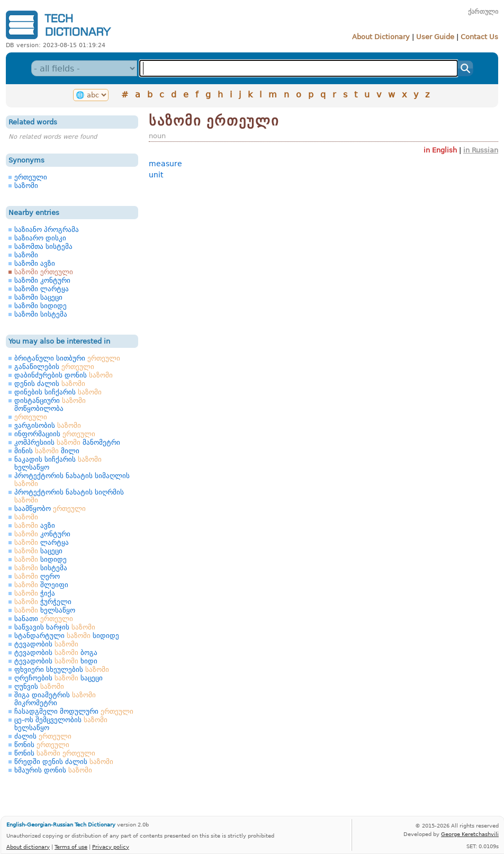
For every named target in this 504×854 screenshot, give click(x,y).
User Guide (435, 37)
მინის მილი (47, 451)
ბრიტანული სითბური (67, 358)
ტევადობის (46, 644)
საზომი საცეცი (38, 297)
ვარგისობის (48, 425)
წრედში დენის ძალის (64, 762)
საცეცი (38, 551)
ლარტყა (42, 542)
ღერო (37, 576)
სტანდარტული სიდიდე (67, 636)
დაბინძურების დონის (64, 375)
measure (165, 164)
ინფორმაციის (55, 434)
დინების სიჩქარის (58, 392)
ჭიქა (35, 593)
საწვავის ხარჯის (55, 627)
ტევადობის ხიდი (56, 661)
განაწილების (54, 367)
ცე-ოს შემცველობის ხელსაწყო (61, 724)
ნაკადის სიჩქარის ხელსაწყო (58, 463)
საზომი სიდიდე (40, 306)
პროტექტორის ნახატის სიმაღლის (72, 480)
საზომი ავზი (35, 263)
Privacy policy (111, 847)
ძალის (43, 736)
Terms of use (71, 847)
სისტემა (41, 568)
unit (156, 175)
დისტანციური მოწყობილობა (50, 404)
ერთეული (31, 177)
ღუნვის (39, 686)
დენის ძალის (50, 384)
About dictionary (28, 847)
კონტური (42, 534)
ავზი (35, 525)
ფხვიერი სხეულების (62, 669)
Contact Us (479, 37)
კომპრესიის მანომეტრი (67, 442)
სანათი (44, 619)
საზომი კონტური (42, 280)
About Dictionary (381, 37)
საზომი (26, 186)
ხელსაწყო (45, 610)
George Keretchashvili (470, 834)
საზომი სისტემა (41, 314)
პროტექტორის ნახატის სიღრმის (69, 496)
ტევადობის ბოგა (56, 653)
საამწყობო (50, 509)
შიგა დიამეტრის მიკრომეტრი (55, 699)
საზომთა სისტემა (43, 246)
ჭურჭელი (43, 602)
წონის (42, 745)
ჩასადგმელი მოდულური (74, 711)
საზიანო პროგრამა (47, 230)
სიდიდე (40, 559)
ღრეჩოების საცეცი (58, 678)
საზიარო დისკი (40, 238)
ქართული (483, 12)
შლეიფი (41, 585)
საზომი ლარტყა (42, 289)
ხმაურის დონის (53, 770)
